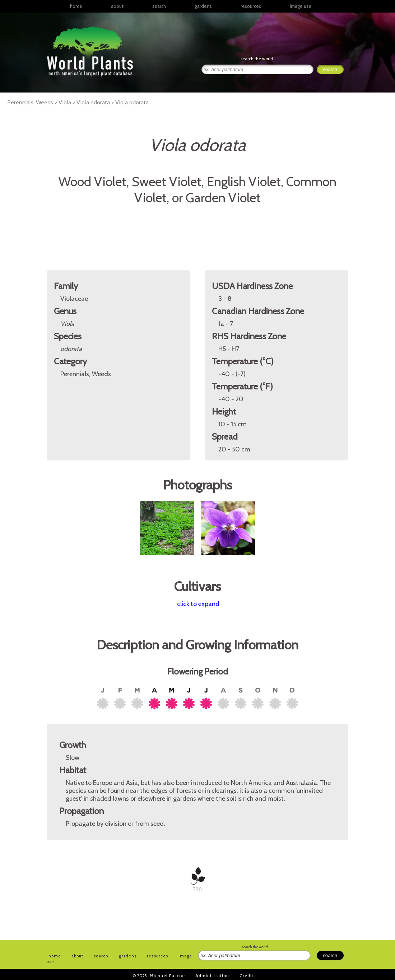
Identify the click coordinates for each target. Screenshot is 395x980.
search (159, 6)
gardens (203, 6)
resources (157, 956)
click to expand (198, 604)
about (117, 6)
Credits (248, 976)
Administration (212, 976)
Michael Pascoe (167, 976)
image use (301, 6)
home (76, 6)
